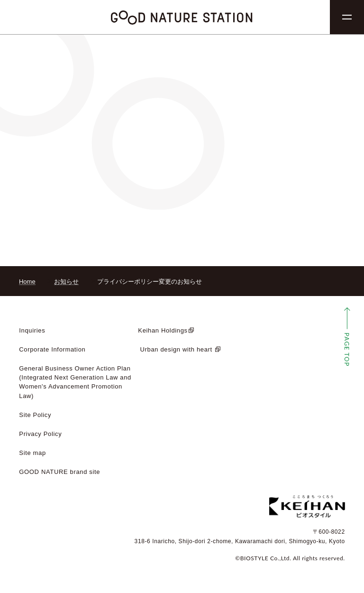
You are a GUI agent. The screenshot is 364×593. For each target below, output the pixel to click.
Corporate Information (52, 349)
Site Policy (35, 415)
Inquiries (32, 330)
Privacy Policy (40, 434)
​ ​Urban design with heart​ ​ (176, 349)
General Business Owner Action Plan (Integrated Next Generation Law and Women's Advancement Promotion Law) (75, 382)
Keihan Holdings (163, 330)
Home (27, 282)
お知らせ (66, 282)
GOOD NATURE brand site (59, 472)
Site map (32, 453)
